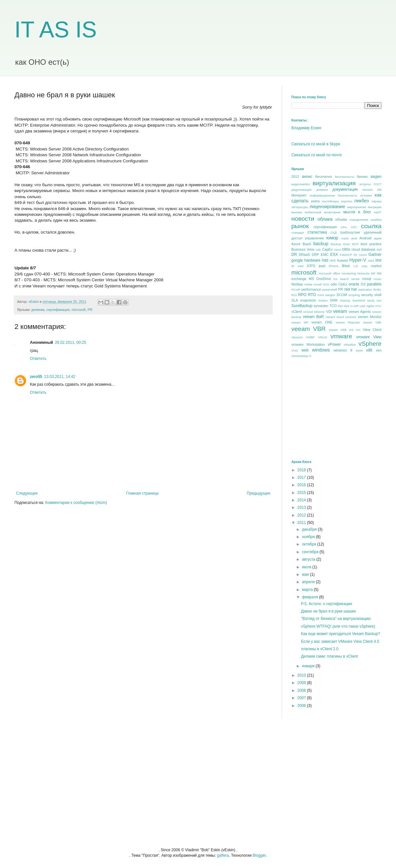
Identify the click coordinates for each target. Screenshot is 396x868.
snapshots (308, 300)
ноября (309, 537)
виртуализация (334, 183)
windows (321, 350)
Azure (296, 244)
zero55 (36, 377)
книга (315, 201)
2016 (302, 485)
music (377, 279)
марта (308, 590)
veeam (340, 311)
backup (321, 244)
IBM (378, 260)
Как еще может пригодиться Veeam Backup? (341, 634)
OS (363, 284)
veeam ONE (322, 322)
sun (379, 300)
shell (378, 295)
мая (306, 574)
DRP (315, 255)
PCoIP (296, 289)
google (297, 260)
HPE (333, 260)
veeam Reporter (348, 322)
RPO (302, 295)
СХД (333, 232)
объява (341, 219)
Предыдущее (259, 493)
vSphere (370, 344)
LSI (356, 266)
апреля (309, 582)
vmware (341, 336)
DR (294, 255)
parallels (374, 284)
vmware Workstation (308, 344)
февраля (311, 597)
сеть (344, 227)
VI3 (351, 330)
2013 (302, 507)
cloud (356, 249)
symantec (321, 306)
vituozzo (297, 337)
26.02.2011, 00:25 (71, 342)
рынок (300, 226)
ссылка (371, 226)
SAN (321, 295)
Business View (303, 249)
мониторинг (332, 212)
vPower (334, 344)
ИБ (379, 190)
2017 (302, 477)
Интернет (299, 195)
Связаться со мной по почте (316, 155)
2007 (302, 698)
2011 (302, 523)
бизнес (363, 177)
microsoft (79, 310)
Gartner (375, 255)
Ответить (38, 359)
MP (373, 273)
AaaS (345, 238)
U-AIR (354, 306)
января (309, 666)
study (371, 300)
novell (318, 284)
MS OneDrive (320, 279)
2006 (302, 706)
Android (365, 238)
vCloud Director (314, 312)
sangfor (330, 295)
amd (354, 238)
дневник (38, 310)
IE (293, 266)
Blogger (259, 855)
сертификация (58, 310)
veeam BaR (313, 317)
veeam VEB (338, 330)
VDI (329, 312)
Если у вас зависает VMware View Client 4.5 (340, 641)
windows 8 (343, 350)
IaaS (371, 260)
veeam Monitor (370, 317)
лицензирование (327, 207)
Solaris (323, 300)
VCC (378, 306)
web (305, 350)
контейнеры (330, 201)
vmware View (369, 337)
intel (301, 266)
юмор (332, 238)
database (368, 249)
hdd (325, 260)
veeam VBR (309, 329)
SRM (334, 300)
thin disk (343, 306)
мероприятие (357, 207)
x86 (369, 350)
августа (309, 559)
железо (368, 190)
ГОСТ (377, 184)
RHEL (377, 289)
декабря (310, 529)
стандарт (298, 232)
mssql (366, 279)
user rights (367, 306)
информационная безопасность (334, 195)
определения (359, 220)
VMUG (323, 337)
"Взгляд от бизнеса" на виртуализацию (336, 619)
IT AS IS (56, 30)
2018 (302, 470)
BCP (355, 244)
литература (300, 207)
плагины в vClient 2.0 (320, 649)
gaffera (223, 855)
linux (346, 266)
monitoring (349, 273)
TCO (333, 306)
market (376, 266)
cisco (337, 250)
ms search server (346, 279)
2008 (302, 690)
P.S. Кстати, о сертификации (326, 604)
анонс (307, 177)
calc (318, 250)
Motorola (363, 273)
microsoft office (329, 273)
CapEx (327, 249)
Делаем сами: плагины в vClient (330, 656)
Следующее (27, 493)
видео (376, 177)
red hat (350, 289)
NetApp (297, 284)
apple (378, 238)
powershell (330, 289)
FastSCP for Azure (353, 255)
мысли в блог (357, 212)
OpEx (343, 284)
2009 (302, 683)
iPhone (334, 266)
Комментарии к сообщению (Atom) (76, 503)
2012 (295, 177)
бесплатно (324, 177)
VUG (295, 350)
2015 (302, 493)
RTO (312, 295)
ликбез (361, 201)
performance (311, 289)
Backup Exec (340, 244)
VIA (358, 330)
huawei (343, 260)
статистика (317, 232)
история (366, 195)
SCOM (342, 295)
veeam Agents (360, 312)
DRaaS (304, 255)
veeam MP (300, 322)
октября (310, 544)
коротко (346, 201)
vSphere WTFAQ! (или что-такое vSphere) (338, 626)
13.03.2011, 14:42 (60, 377)
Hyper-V (358, 260)
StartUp (345, 300)
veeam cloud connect (341, 317)
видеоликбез (301, 184)
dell (379, 250)
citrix (346, 249)
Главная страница (142, 493)
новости (303, 219)
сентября (311, 552)
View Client (372, 330)
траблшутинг (350, 232)
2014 (302, 500)
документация (345, 189)
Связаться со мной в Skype (316, 144)
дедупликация (302, 190)
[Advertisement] (340, 409)
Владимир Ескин (306, 128)
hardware (312, 260)
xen (379, 350)
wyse (359, 350)
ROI (294, 295)
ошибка (376, 220)
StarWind (358, 300)
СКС (354, 227)
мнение (297, 212)
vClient (297, 312)
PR (90, 310)
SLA (295, 300)
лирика (377, 201)
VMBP (310, 337)
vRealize (350, 345)
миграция (375, 207)
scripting (354, 295)
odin (334, 284)
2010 (302, 675)
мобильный (313, 212)
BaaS (307, 244)
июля (307, 567)
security (367, 295)
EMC (325, 255)
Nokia (308, 284)
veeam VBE (372, 322)
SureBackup (302, 306)
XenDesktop (300, 356)
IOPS (311, 266)
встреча (365, 184)
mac (364, 266)
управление (314, 238)
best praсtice (371, 244)
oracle (354, 284)
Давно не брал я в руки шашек (328, 611)
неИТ (378, 212)
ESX (334, 255)
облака (325, 219)
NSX (326, 284)
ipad (322, 266)
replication (365, 289)
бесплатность (345, 177)
